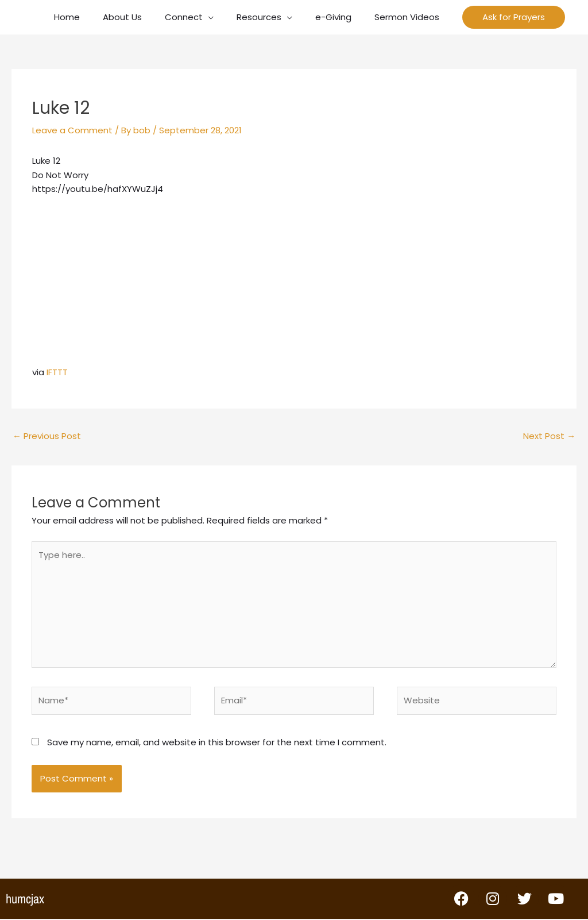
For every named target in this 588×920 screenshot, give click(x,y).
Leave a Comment (72, 130)
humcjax (25, 900)
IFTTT (57, 372)
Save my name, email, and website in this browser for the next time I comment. (217, 743)
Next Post (549, 436)
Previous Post (47, 436)
